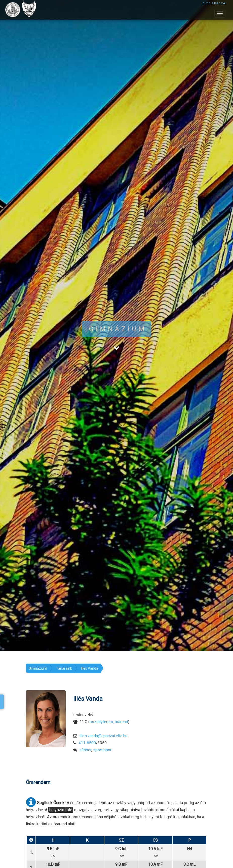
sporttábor (102, 750)
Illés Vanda (90, 668)
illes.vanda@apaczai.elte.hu (103, 736)
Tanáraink (64, 668)
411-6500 (87, 743)
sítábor (85, 750)
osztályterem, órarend (109, 722)
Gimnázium (38, 668)
